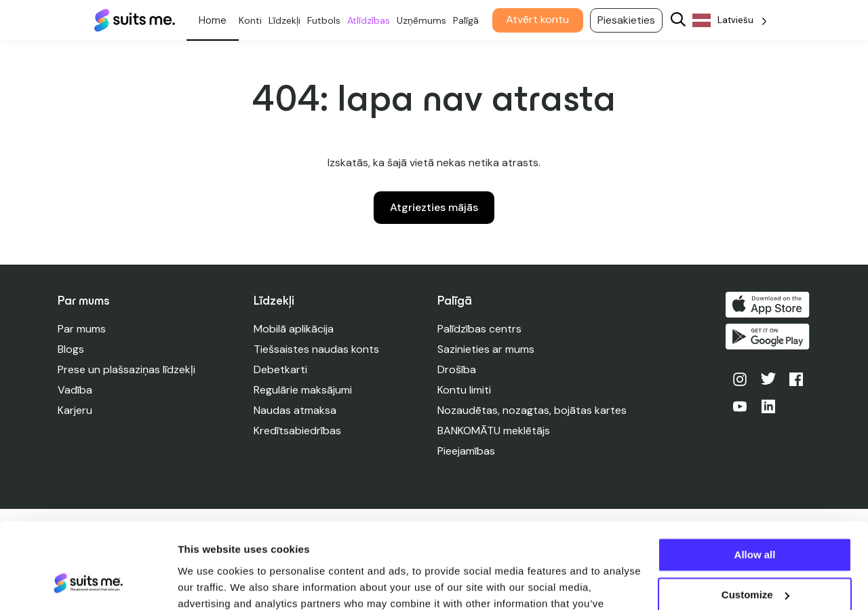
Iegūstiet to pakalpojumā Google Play (768, 337)
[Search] (681, 21)
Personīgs (215, 20)
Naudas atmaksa (295, 410)
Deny (755, 561)
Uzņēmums (424, 20)
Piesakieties (629, 20)
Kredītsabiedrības (297, 431)
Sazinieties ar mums (487, 349)
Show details (209, 583)
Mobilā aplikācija (294, 329)
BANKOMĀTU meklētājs (494, 431)
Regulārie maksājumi (303, 390)
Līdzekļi (287, 20)
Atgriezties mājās (434, 207)
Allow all (755, 481)
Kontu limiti (465, 390)
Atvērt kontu (540, 19)
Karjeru (75, 410)
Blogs (71, 349)
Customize (755, 521)
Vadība (75, 390)
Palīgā (469, 20)
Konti (253, 20)
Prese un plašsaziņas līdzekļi (126, 369)
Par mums (82, 329)
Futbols (327, 20)
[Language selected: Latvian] (732, 21)
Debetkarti (280, 369)
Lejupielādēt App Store (768, 305)
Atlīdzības (371, 20)
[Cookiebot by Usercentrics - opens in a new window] (88, 584)
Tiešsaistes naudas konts (316, 349)
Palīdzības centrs (480, 329)
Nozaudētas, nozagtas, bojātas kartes (533, 410)
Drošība (457, 369)
